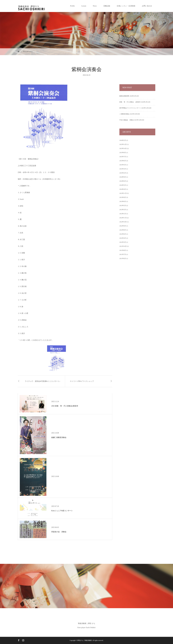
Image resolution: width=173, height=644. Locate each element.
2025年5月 (123, 165)
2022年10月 (123, 222)
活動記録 (107, 6)
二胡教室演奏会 (124, 114)
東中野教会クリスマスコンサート (130, 108)
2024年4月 (123, 189)
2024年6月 (123, 181)
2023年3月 (123, 210)
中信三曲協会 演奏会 (127, 120)
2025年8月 (123, 153)
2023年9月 (123, 197)
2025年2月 (123, 173)
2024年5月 (123, 185)
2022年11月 (123, 218)
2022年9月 (123, 226)
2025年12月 (123, 144)
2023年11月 (123, 193)
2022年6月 (123, 234)
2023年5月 (123, 206)
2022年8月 (123, 230)
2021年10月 (123, 246)
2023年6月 (123, 201)
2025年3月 (123, 169)
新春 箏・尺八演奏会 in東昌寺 (130, 102)
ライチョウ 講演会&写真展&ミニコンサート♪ (43, 381)
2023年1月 (123, 214)
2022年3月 (123, 242)
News (95, 6)
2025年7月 (123, 157)
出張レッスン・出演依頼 (126, 6)
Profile (72, 6)
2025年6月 (123, 161)
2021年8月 (123, 250)
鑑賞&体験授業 (124, 96)
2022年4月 (123, 238)
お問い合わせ (147, 6)
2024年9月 (123, 177)
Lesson (84, 6)
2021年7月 (123, 254)
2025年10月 (123, 148)
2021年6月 (123, 258)
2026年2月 (123, 140)
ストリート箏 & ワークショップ (82, 381)
